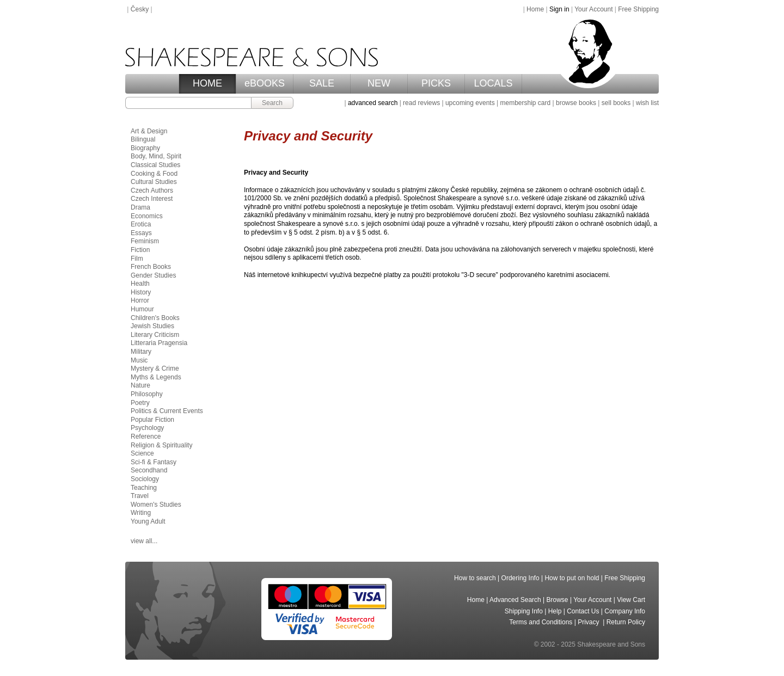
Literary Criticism (155, 335)
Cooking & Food (154, 174)
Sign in (559, 9)
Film (137, 259)
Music (139, 360)
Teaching (144, 488)
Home (535, 9)
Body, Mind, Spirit (156, 156)
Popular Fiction (152, 420)
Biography (145, 148)
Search (272, 103)
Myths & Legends (156, 377)
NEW (379, 83)
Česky (140, 9)
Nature (140, 385)
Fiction (140, 250)
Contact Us (583, 611)
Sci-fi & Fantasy (154, 462)
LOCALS (493, 83)
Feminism (145, 241)
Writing (141, 513)
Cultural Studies (154, 182)
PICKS (436, 83)
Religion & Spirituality (161, 445)
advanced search (373, 103)
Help (555, 611)
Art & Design (149, 131)
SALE (322, 83)
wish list (647, 103)
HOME (207, 83)
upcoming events (470, 103)
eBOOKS (265, 83)
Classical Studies (155, 165)
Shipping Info (524, 611)
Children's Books (155, 318)
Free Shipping (638, 9)
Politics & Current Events (167, 411)
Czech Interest (152, 199)
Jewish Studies (152, 326)
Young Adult (148, 521)
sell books (616, 103)
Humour (142, 309)
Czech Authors (152, 190)
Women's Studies (156, 505)
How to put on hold (572, 578)
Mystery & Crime (155, 368)
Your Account (593, 9)
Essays (141, 233)
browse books (576, 103)
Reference (146, 437)
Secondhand (149, 470)
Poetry (140, 403)
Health (140, 284)
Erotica (141, 224)
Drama (140, 207)
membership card (525, 103)
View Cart (631, 600)
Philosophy (147, 394)
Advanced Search (515, 600)
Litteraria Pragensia (159, 343)
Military (141, 352)
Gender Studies (153, 275)
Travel (140, 496)
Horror (140, 300)
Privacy (589, 622)
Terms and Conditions (541, 622)
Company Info (625, 611)
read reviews (421, 103)
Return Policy (626, 622)
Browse (558, 600)
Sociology (145, 479)
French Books (151, 267)
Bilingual (143, 139)
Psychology (147, 428)
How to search (475, 578)
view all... (144, 541)
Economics (147, 216)
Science (142, 453)
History (141, 292)
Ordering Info (520, 578)
